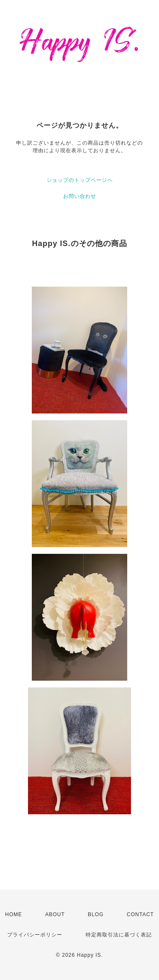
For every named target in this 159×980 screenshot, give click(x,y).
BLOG (96, 914)
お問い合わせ (80, 196)
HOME (14, 914)
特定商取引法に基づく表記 (119, 935)
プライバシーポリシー (35, 935)
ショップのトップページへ (80, 180)
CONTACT (140, 914)
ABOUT (55, 914)
